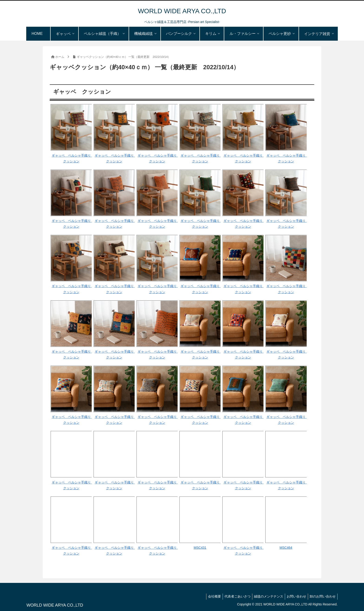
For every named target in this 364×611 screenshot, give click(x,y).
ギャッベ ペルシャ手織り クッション (72, 158)
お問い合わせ (294, 596)
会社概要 (208, 596)
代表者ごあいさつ (233, 596)
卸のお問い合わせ (322, 596)
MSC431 (200, 548)
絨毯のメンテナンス (265, 596)
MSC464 (286, 548)
